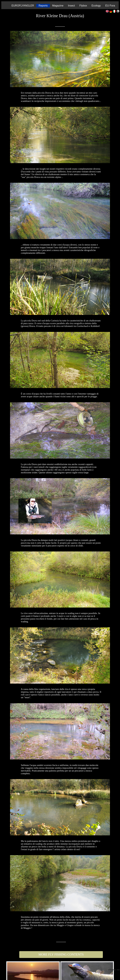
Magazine (58, 6)
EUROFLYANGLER (23, 6)
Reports (43, 6)
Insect (71, 6)
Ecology (96, 6)
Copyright (110, 970)
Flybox (83, 6)
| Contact (114, 970)
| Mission (118, 970)
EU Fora (110, 6)
